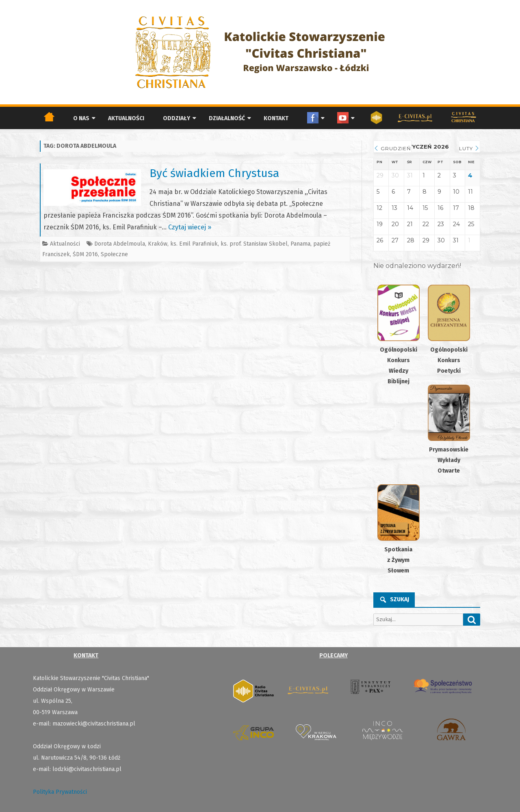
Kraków (158, 244)
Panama (300, 244)
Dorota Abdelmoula (120, 244)
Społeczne (114, 254)
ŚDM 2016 (85, 254)
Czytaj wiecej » (190, 227)
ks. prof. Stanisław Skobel (254, 244)
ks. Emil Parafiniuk (194, 244)
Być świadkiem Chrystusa (214, 173)
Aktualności (126, 118)
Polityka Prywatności (60, 792)
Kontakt (276, 118)
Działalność (227, 118)
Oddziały (177, 118)
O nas (81, 118)
